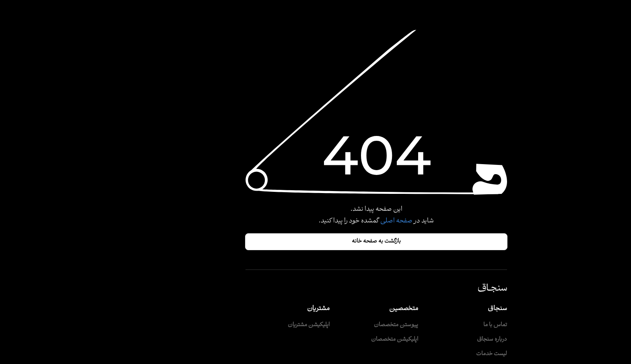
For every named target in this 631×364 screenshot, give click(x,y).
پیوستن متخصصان (335, 325)
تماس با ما (434, 325)
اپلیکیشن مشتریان (248, 325)
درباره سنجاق (431, 340)
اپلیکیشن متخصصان (334, 340)
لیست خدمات (431, 354)
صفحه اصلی (335, 221)
